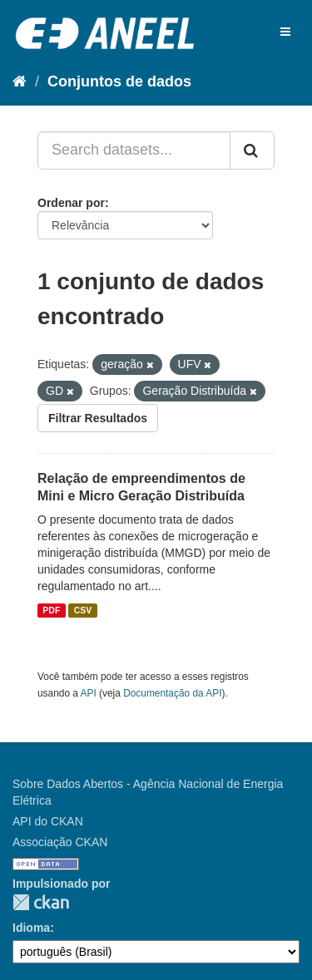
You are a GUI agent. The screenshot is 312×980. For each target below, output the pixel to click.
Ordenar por (71, 203)
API (89, 693)
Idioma (31, 928)
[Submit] (252, 150)
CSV (83, 610)
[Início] (20, 81)
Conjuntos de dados (119, 81)
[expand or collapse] (285, 32)
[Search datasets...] (134, 150)
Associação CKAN (60, 842)
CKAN (41, 902)
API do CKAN (48, 821)
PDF (51, 610)
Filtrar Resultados (98, 418)
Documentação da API (172, 693)
